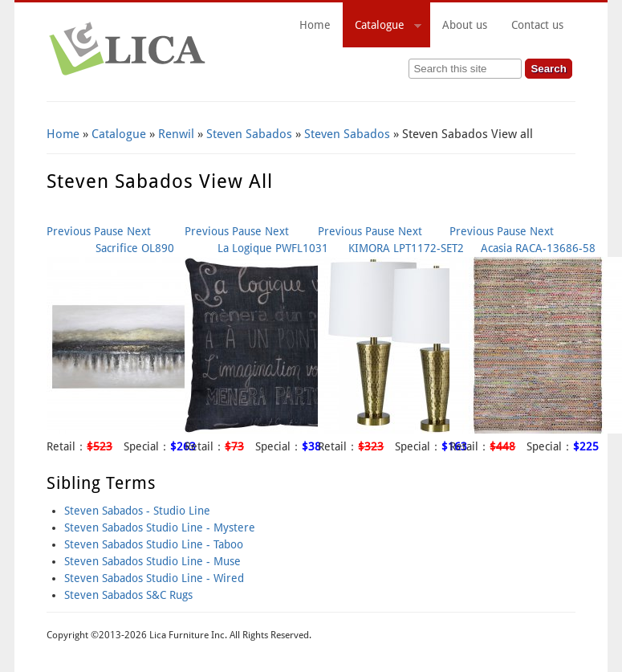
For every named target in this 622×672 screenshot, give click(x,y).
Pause (109, 231)
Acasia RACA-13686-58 (538, 248)
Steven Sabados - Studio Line (137, 511)
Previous (69, 231)
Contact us (537, 25)
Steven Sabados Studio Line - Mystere (160, 527)
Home (315, 25)
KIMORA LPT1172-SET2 (406, 248)
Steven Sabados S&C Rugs (128, 595)
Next (139, 231)
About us (465, 25)
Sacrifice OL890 (135, 248)
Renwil (176, 134)
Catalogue (382, 27)
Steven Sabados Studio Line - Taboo (154, 544)
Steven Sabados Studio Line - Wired (154, 578)
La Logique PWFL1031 (273, 248)
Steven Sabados (249, 134)
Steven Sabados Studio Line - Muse (152, 561)
